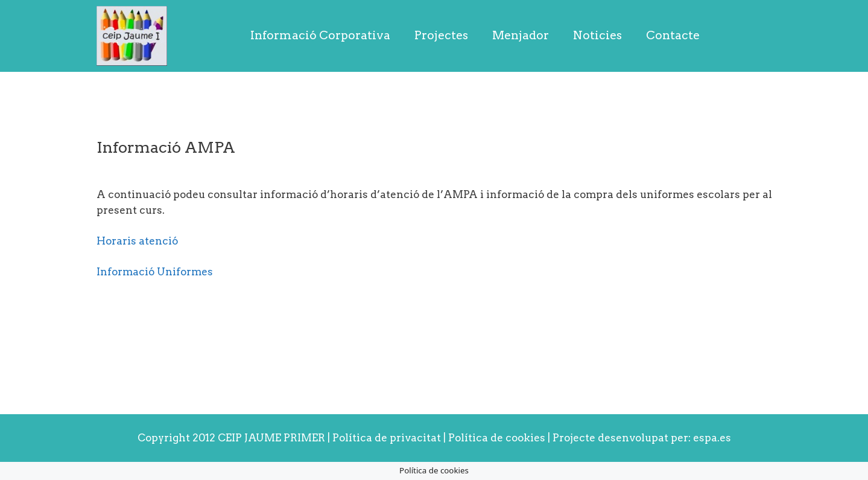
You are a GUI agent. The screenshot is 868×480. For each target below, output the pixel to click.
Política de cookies (498, 438)
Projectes (441, 35)
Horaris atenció (137, 241)
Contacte (673, 35)
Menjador (521, 35)
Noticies (597, 35)
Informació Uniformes (155, 272)
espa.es (712, 438)
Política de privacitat (387, 438)
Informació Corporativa (320, 35)
